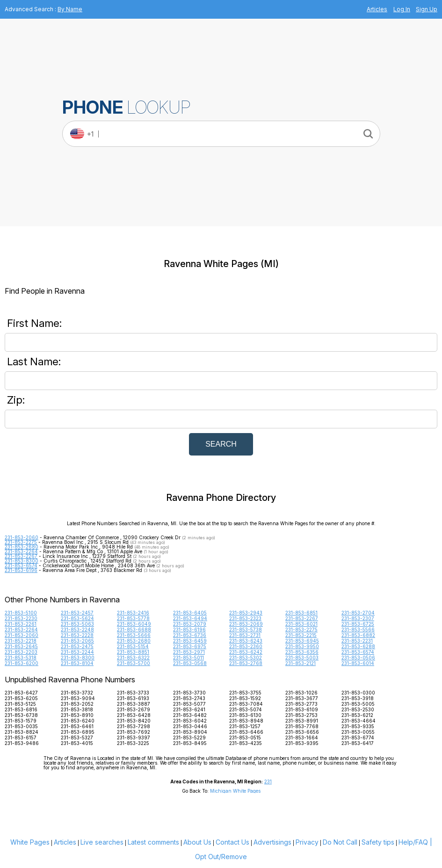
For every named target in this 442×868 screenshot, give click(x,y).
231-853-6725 (358, 624)
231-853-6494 (190, 618)
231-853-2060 (22, 537)
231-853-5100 (21, 613)
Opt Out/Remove (221, 857)
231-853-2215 (301, 635)
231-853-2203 (21, 652)
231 (268, 781)
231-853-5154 (133, 646)
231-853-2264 (21, 551)
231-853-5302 (246, 658)
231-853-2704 (358, 613)
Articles (377, 9)
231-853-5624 (77, 618)
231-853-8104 (77, 663)
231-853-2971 (189, 652)
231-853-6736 (190, 635)
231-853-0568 (190, 663)
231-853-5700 (134, 663)
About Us (197, 842)
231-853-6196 (21, 570)
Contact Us (232, 842)
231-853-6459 (190, 641)
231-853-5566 (358, 629)
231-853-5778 (133, 618)
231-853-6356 (302, 652)
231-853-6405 (190, 613)
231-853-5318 (21, 658)
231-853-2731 (245, 635)
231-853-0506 (358, 658)
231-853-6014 (358, 663)
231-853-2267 (21, 556)
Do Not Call (340, 842)
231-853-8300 (22, 561)
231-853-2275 (21, 542)
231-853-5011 (188, 658)
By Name (70, 9)
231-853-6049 (134, 624)
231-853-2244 (77, 652)
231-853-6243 (246, 641)
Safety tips (378, 842)
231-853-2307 (358, 618)
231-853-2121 (301, 663)
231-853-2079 (190, 624)
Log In (402, 9)
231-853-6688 (134, 629)
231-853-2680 (22, 547)
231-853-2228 (77, 635)
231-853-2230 (21, 618)
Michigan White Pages (235, 791)
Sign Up (427, 9)
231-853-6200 (22, 663)
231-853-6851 (301, 613)
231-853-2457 (77, 613)
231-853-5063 (77, 624)
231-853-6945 (302, 641)
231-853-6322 (133, 658)
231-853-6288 (358, 646)
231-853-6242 (246, 652)
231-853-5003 (302, 658)
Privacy (307, 842)
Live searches (102, 842)
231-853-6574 (21, 565)
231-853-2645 (21, 646)
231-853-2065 (77, 641)
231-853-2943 (246, 613)
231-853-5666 (134, 635)
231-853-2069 (246, 624)
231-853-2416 (133, 613)
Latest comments (153, 842)
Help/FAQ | (415, 842)
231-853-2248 (77, 629)
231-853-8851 (133, 652)
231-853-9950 (302, 646)
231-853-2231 (357, 641)
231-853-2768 (246, 663)
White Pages (30, 842)
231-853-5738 (246, 629)
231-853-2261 (21, 624)
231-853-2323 (245, 618)
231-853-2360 (246, 646)
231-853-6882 (358, 635)
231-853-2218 (21, 641)
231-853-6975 (190, 646)
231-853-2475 (77, 646)
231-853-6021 (301, 624)
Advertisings (272, 842)
